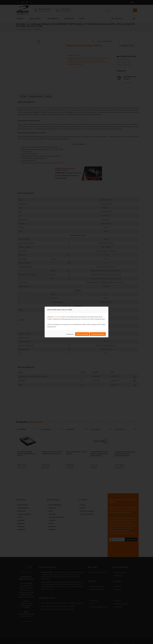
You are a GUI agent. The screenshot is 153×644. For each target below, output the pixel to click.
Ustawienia (70, 334)
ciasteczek (57, 317)
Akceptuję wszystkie (98, 334)
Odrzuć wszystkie (82, 334)
